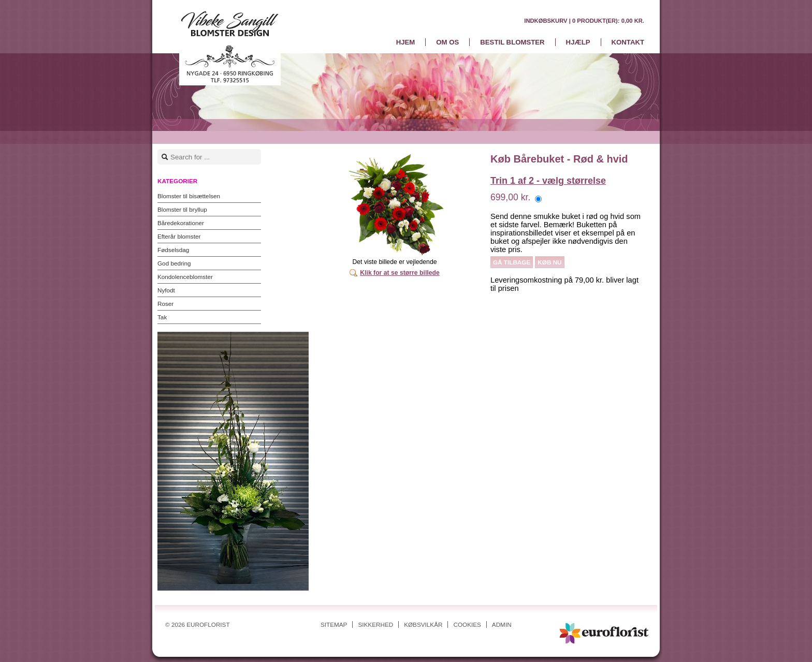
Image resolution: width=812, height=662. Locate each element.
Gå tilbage (512, 262)
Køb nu (549, 262)
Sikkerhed (375, 624)
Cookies (467, 624)
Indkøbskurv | (584, 21)
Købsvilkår (423, 624)
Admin (502, 624)
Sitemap (334, 624)
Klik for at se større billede (400, 273)
